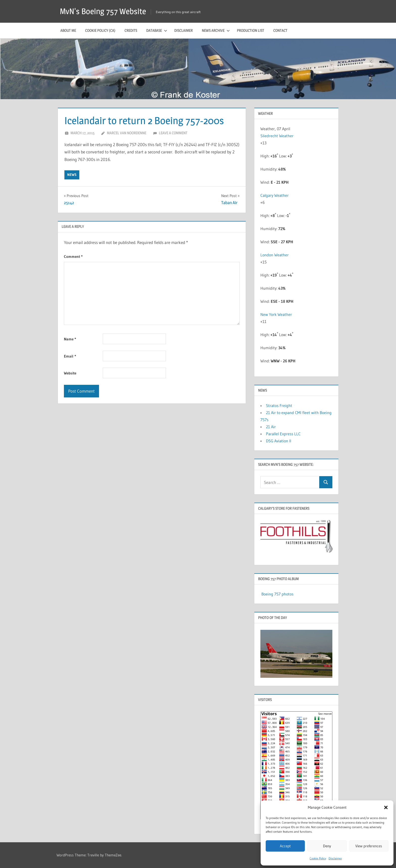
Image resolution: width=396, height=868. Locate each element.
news (72, 175)
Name (70, 339)
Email (70, 356)
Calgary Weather (275, 195)
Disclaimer (335, 858)
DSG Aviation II (279, 441)
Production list (251, 30)
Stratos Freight (279, 405)
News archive (216, 30)
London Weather (275, 255)
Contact (280, 30)
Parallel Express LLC (283, 434)
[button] (386, 807)
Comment (73, 256)
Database (157, 30)
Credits (131, 30)
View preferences (369, 846)
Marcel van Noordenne (127, 133)
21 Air (271, 427)
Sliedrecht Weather (277, 136)
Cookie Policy (318, 858)
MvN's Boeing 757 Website (103, 11)
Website (70, 373)
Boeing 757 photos (277, 594)
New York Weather (276, 314)
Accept (285, 846)
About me (68, 30)
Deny (327, 846)
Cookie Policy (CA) (100, 30)
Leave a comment (173, 133)
